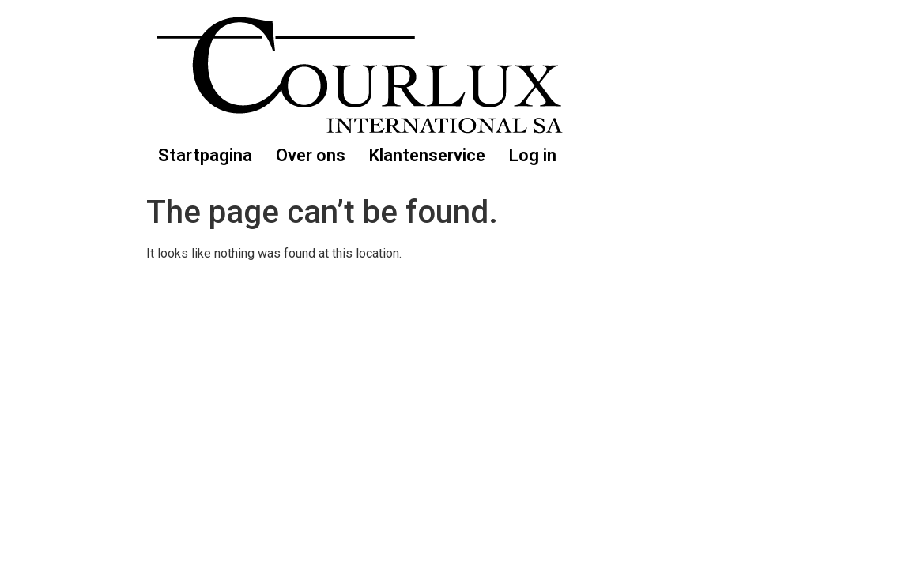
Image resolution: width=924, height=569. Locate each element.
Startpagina (205, 155)
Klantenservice (427, 155)
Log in (533, 155)
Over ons (311, 155)
